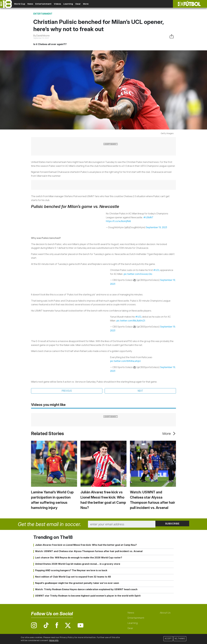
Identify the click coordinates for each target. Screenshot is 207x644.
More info (54, 640)
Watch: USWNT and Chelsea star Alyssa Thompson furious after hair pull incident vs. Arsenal (89, 552)
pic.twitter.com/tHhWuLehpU (125, 361)
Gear (92, 4)
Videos (67, 4)
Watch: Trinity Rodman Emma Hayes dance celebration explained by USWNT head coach (86, 590)
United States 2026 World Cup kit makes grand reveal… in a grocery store (78, 564)
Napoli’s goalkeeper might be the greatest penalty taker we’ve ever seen (77, 583)
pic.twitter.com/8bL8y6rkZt (131, 321)
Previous (67, 391)
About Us (165, 613)
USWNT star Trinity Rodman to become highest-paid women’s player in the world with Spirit (88, 596)
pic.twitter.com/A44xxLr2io (138, 274)
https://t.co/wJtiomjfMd (118, 221)
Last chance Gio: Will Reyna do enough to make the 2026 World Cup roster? (79, 558)
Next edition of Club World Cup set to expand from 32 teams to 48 (73, 577)
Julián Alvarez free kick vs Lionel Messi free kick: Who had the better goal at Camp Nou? (86, 545)
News (35, 4)
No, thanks (180, 639)
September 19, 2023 (156, 227)
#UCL (156, 270)
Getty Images (167, 133)
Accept (168, 639)
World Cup (22, 4)
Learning (80, 4)
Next (140, 391)
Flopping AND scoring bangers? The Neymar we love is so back (71, 571)
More (102, 4)
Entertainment (50, 4)
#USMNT (148, 217)
